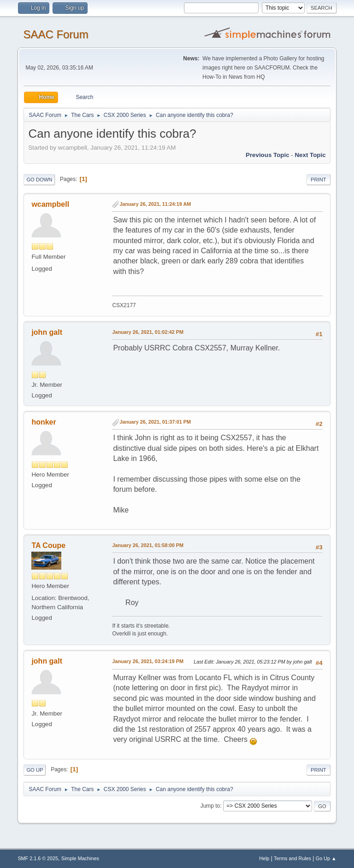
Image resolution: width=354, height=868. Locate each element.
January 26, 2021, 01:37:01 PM (155, 422)
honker (44, 422)
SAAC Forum (56, 34)
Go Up (35, 770)
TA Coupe (48, 545)
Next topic (310, 155)
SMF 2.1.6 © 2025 (38, 858)
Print (319, 180)
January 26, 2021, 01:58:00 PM (148, 545)
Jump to (210, 806)
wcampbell (50, 204)
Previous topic (268, 155)
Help (264, 858)
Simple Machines (80, 858)
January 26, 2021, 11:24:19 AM (155, 204)
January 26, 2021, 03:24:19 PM (148, 661)
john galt (47, 332)
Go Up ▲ (326, 858)
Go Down (39, 180)
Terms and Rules (292, 858)
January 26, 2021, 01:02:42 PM (148, 332)
